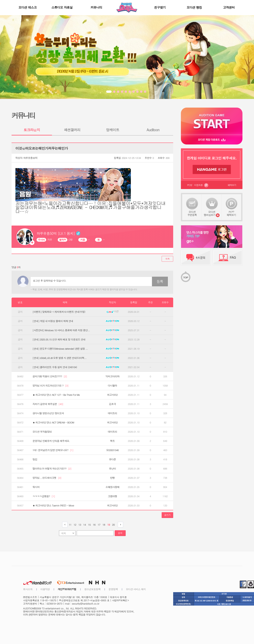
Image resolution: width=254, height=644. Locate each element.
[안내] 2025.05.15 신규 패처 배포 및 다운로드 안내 (59, 339)
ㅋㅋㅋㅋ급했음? (44, 496)
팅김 (35, 459)
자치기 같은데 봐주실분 (48, 404)
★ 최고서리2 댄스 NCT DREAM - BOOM (53, 422)
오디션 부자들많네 (42, 432)
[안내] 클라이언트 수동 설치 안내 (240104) (55, 367)
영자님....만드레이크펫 (47, 478)
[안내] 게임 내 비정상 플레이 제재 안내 (53, 321)
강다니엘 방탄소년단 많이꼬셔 (48, 413)
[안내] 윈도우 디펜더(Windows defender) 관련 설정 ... (60, 349)
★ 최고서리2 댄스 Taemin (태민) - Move (53, 505)
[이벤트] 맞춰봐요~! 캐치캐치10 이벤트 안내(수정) (59, 312)
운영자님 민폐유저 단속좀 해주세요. (51, 441)
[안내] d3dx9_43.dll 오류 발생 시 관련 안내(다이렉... (59, 358)
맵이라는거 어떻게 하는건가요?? (52, 469)
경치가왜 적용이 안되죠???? (50, 376)
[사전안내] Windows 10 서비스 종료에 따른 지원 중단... (61, 330)
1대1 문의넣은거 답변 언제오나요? (53, 450)
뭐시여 (36, 487)
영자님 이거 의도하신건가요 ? (51, 386)
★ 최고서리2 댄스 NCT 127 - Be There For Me (56, 395)
